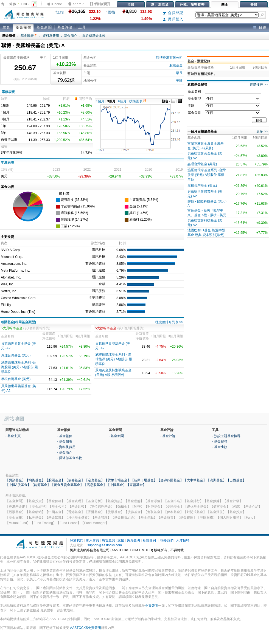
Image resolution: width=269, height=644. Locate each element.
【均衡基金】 (35, 480)
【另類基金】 (15, 480)
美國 (179, 81)
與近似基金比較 (94, 36)
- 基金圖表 (65, 441)
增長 (179, 73)
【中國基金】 (116, 485)
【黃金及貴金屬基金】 (67, 485)
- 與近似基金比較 (70, 458)
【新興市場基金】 (144, 480)
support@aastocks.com (105, 545)
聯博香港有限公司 (169, 58)
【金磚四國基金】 (170, 480)
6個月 (123, 101)
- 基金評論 (168, 436)
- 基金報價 (65, 436)
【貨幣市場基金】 (117, 480)
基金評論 (65, 27)
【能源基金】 (41, 485)
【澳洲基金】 (216, 480)
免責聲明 (133, 540)
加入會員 (93, 540)
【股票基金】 (55, 480)
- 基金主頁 (13, 436)
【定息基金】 (94, 480)
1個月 (100, 101)
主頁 (6, 27)
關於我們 (77, 540)
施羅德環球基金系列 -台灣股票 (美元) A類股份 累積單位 (19, 367)
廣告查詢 (108, 540)
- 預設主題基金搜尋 (226, 436)
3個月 (111, 101)
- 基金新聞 (116, 436)
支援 (121, 540)
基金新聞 (44, 27)
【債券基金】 (75, 480)
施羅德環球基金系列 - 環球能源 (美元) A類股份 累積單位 (114, 359)
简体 (13, 4)
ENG (25, 4)
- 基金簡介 (65, 452)
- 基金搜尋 (219, 441)
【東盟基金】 (136, 485)
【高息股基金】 (95, 485)
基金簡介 (71, 36)
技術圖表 (138, 101)
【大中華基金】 (195, 480)
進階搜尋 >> (259, 85)
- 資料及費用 (66, 447)
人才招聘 (183, 540)
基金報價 (23, 27)
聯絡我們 (167, 540)
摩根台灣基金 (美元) (16, 379)
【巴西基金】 (236, 480)
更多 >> (262, 131)
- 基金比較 (219, 447)
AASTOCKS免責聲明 (86, 628)
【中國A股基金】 (18, 485)
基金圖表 (29, 36)
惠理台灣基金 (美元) (16, 355)
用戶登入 (173, 19)
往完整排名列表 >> (169, 322)
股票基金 (176, 65)
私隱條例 (149, 540)
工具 (82, 27)
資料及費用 (51, 36)
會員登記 (173, 13)
